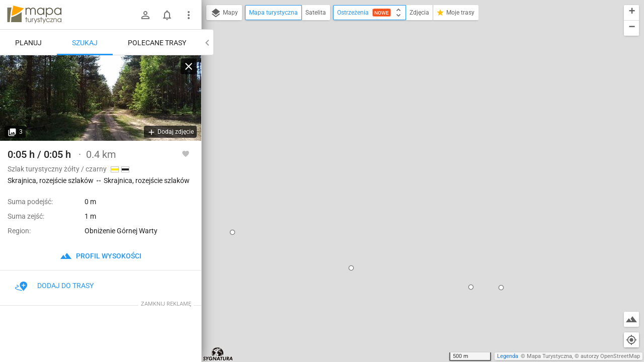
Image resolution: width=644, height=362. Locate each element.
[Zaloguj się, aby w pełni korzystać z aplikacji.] (186, 153)
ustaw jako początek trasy (412, 137)
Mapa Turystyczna (549, 356)
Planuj (28, 43)
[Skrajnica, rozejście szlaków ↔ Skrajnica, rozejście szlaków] (101, 98)
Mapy (224, 13)
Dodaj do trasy (54, 286)
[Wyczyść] (189, 66)
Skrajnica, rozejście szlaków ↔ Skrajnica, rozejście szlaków (421, 102)
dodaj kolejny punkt (402, 154)
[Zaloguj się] (145, 15)
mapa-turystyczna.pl (34, 15)
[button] (287, 159)
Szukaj (85, 43)
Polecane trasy (157, 43)
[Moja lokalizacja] (631, 340)
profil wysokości (101, 256)
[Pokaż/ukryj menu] (189, 15)
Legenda (508, 356)
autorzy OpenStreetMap (610, 356)
